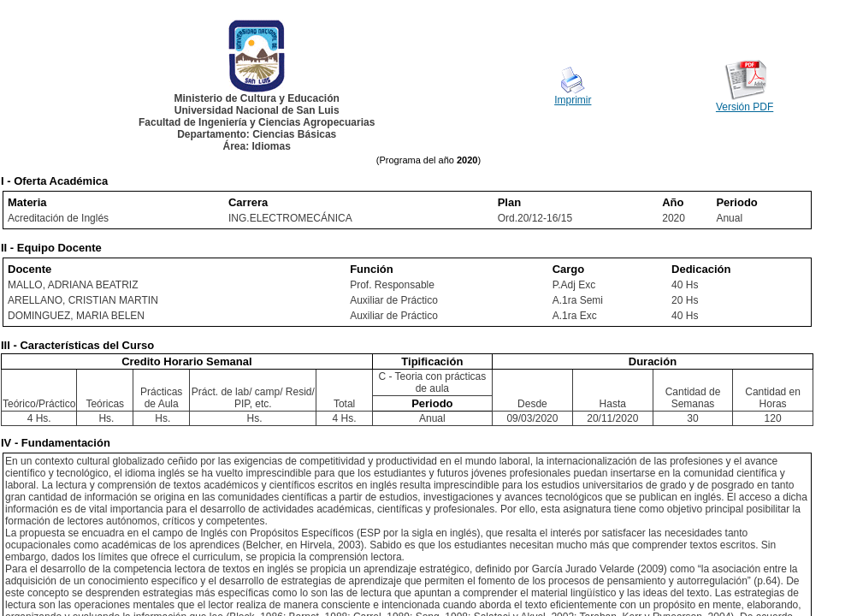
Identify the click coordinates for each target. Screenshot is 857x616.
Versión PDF (745, 107)
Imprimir (573, 100)
